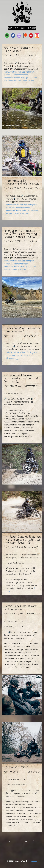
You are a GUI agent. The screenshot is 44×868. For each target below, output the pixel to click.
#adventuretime (10, 72)
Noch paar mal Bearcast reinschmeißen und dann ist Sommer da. (21, 379)
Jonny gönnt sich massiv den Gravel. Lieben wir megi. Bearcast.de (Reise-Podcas (21, 234)
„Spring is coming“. (17, 767)
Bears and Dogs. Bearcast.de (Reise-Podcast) (23, 330)
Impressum (32, 861)
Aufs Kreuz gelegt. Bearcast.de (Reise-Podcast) (22, 182)
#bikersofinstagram (26, 72)
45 (26, 841)
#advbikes (33, 78)
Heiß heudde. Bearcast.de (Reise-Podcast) (18, 50)
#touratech (22, 81)
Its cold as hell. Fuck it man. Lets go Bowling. (20, 608)
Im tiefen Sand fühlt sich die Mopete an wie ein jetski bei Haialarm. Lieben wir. (23, 540)
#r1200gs (24, 78)
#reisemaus (9, 75)
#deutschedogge (12, 358)
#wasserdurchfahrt (12, 78)
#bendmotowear (21, 75)
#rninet (31, 81)
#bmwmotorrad (10, 81)
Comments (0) (29, 55)
